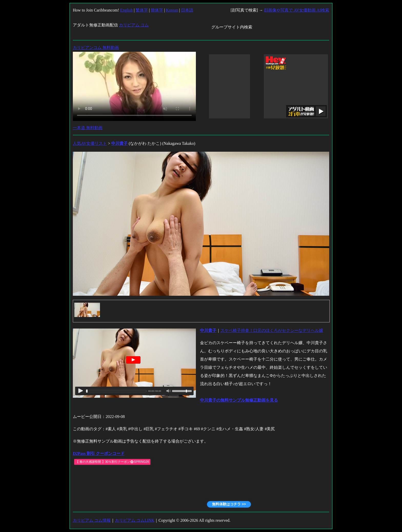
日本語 (187, 10)
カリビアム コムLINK (135, 520)
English (127, 10)
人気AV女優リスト (90, 143)
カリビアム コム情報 (92, 520)
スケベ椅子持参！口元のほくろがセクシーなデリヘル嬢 (272, 330)
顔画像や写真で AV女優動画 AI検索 (297, 10)
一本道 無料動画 (88, 128)
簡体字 (157, 10)
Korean (172, 10)
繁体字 (142, 10)
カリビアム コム (134, 25)
